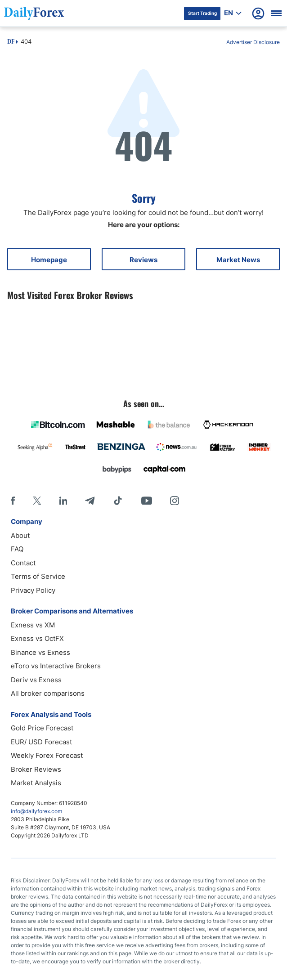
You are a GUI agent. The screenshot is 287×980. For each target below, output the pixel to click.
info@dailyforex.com (36, 811)
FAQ (17, 549)
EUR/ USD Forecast (41, 742)
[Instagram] (175, 501)
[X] (37, 501)
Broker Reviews (36, 769)
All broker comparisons (48, 693)
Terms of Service (38, 576)
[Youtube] (147, 501)
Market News (238, 260)
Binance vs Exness (40, 652)
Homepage (49, 260)
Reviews (143, 260)
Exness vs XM (33, 625)
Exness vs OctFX (37, 638)
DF (11, 42)
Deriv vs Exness (36, 680)
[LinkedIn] (63, 501)
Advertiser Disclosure (253, 42)
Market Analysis (36, 783)
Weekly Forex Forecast (47, 755)
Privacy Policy (33, 590)
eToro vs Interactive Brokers (56, 666)
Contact (23, 563)
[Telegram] (90, 501)
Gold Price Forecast (42, 728)
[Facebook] (13, 501)
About (20, 535)
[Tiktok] (118, 501)
